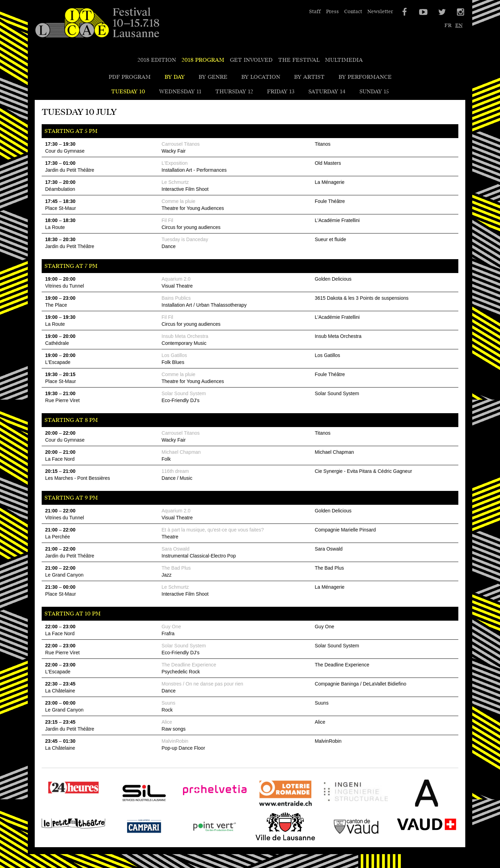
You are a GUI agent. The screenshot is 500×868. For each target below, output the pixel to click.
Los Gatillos (174, 355)
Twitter (441, 12)
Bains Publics (176, 298)
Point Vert (196, 840)
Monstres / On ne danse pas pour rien (202, 684)
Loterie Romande (277, 807)
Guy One (171, 627)
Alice (167, 722)
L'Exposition (174, 163)
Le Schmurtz (175, 182)
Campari (124, 840)
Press (332, 12)
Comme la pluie (178, 201)
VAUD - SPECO (416, 840)
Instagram (460, 12)
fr (448, 25)
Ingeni (332, 807)
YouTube (423, 12)
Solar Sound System (184, 393)
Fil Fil (167, 220)
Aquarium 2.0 (176, 279)
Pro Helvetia (200, 807)
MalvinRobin (175, 741)
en (459, 25)
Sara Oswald (175, 549)
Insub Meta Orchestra (185, 336)
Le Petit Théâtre (63, 840)
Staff (315, 12)
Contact (353, 12)
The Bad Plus (176, 568)
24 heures (54, 801)
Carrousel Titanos (181, 144)
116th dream (175, 471)
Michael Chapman (181, 452)
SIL (117, 807)
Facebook (404, 12)
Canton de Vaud (345, 840)
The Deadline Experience (189, 665)
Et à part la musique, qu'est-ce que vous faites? (213, 530)
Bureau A (407, 807)
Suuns (168, 703)
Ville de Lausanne (277, 840)
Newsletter (380, 12)
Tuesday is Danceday (185, 239)
